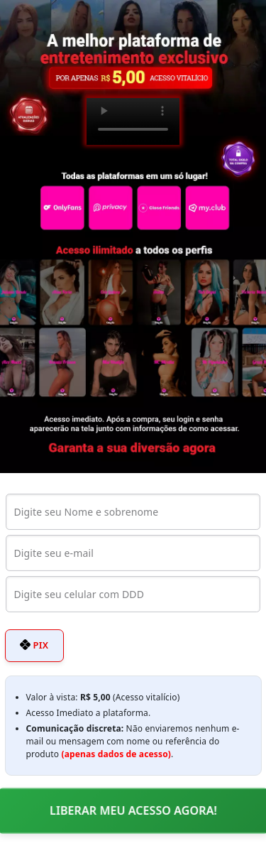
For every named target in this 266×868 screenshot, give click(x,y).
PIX (34, 645)
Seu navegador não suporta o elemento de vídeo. (133, 121)
